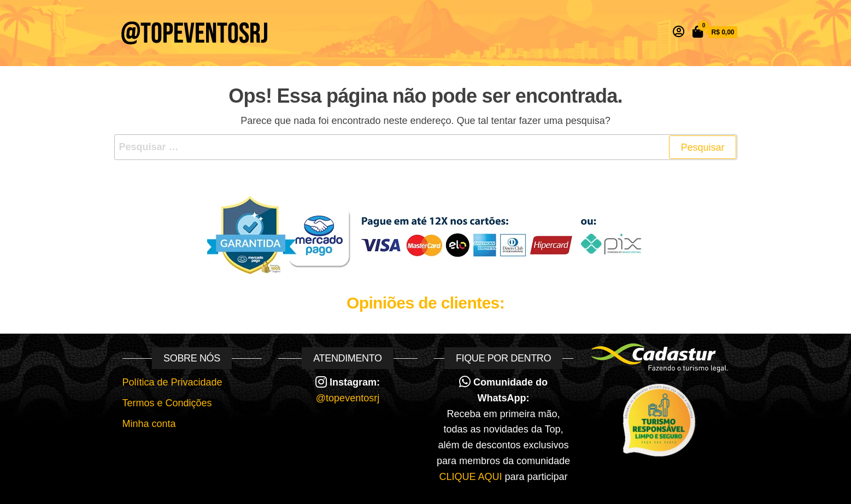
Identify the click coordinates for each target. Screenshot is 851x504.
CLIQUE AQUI (470, 477)
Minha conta (149, 424)
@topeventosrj (348, 398)
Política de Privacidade (172, 382)
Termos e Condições (167, 403)
